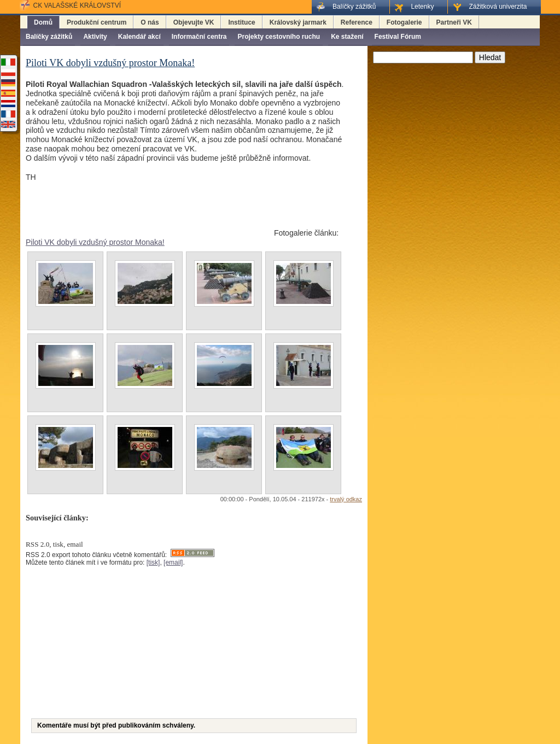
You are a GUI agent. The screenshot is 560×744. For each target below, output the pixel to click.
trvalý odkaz (346, 499)
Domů (43, 22)
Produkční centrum (97, 22)
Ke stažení (347, 37)
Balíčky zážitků (49, 37)
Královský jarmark (298, 22)
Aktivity (95, 37)
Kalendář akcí (139, 37)
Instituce (241, 22)
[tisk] (153, 563)
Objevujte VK (194, 22)
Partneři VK (454, 22)
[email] (173, 563)
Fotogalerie (404, 22)
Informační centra (199, 37)
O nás (150, 22)
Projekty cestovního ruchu (279, 37)
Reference (357, 22)
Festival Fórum (398, 37)
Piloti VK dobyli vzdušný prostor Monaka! (95, 242)
